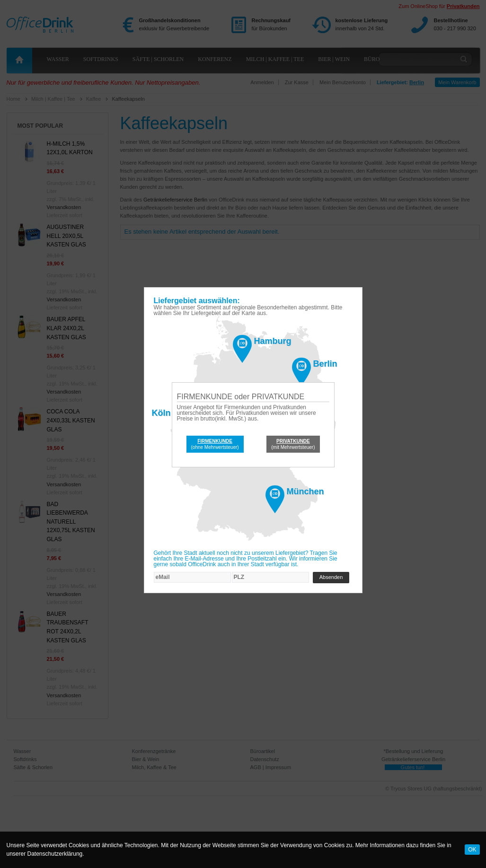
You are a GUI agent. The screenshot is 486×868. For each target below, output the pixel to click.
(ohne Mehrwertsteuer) (215, 444)
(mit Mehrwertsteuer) (293, 444)
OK (472, 850)
